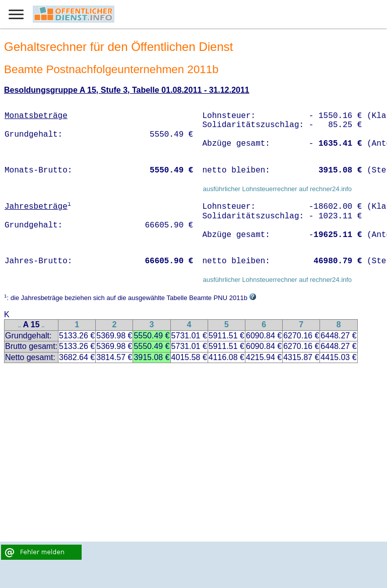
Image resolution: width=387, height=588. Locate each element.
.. (20, 326)
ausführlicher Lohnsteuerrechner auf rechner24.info (277, 189)
